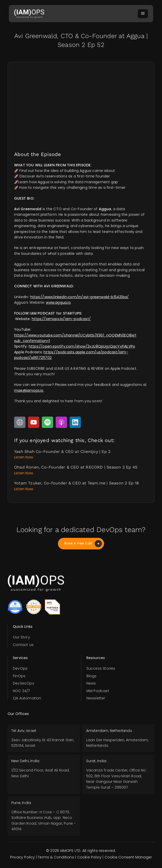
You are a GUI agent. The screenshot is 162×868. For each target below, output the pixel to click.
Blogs (92, 676)
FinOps (19, 676)
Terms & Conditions (56, 857)
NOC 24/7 (21, 691)
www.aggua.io (58, 302)
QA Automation (27, 698)
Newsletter (96, 698)
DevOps (20, 668)
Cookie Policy (89, 857)
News (91, 683)
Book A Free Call (83, 544)
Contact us (23, 645)
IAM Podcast (98, 691)
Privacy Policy (23, 857)
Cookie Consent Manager (128, 857)
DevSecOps (24, 683)
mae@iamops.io (29, 390)
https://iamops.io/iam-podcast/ (61, 319)
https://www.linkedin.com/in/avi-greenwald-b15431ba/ (79, 297)
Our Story (21, 637)
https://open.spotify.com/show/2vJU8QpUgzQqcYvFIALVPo (82, 346)
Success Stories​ (101, 668)
